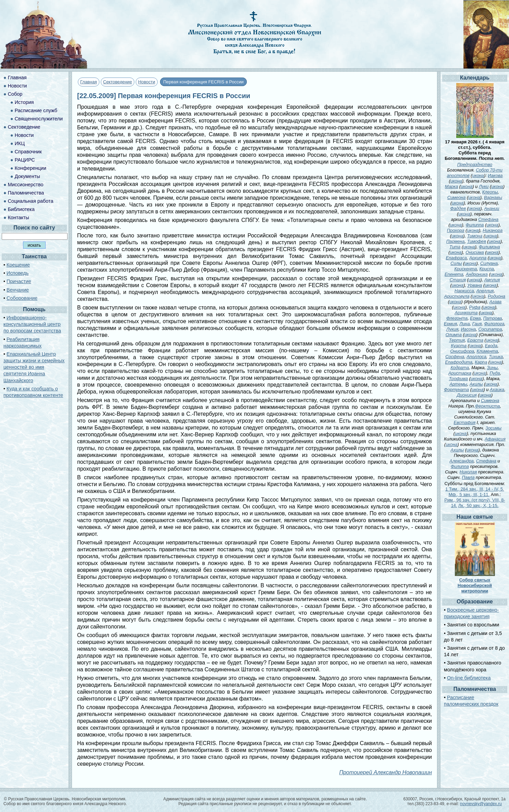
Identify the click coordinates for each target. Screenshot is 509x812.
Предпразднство (475, 164)
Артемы (458, 384)
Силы (456, 263)
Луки (484, 186)
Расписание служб (36, 110)
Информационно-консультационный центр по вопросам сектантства (32, 324)
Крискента (465, 269)
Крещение (18, 265)
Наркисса (464, 291)
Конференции (31, 168)
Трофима (458, 379)
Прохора (456, 230)
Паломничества (26, 193)
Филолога (494, 324)
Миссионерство (26, 185)
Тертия (457, 340)
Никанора (493, 230)
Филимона (489, 247)
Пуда (495, 373)
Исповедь (17, 273)
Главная (89, 82)
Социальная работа (31, 201)
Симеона (457, 197)
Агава (495, 302)
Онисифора (462, 351)
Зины (492, 368)
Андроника (477, 274)
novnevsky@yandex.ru (481, 804)
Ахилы (457, 450)
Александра (462, 461)
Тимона (475, 236)
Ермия (450, 324)
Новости (147, 82)
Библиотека (21, 209)
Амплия (492, 280)
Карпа (481, 362)
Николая (468, 472)
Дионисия (467, 395)
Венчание (18, 290)
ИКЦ (20, 143)
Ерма (475, 318)
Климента (487, 351)
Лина (464, 324)
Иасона (468, 329)
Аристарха (460, 373)
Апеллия (485, 291)
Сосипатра (490, 329)
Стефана (488, 219)
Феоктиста (487, 406)
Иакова (495, 175)
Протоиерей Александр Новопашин (386, 772)
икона (478, 175)
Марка (451, 186)
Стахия (458, 280)
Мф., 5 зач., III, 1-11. (469, 495)
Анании (492, 208)
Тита (455, 247)
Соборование (22, 298)
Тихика (496, 357)
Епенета (454, 274)
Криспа (487, 269)
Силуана (489, 263)
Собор (15, 94)
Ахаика (497, 390)
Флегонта (457, 318)
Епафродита (459, 362)
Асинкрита (466, 313)
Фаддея (458, 208)
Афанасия (495, 439)
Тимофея (477, 241)
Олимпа (454, 335)
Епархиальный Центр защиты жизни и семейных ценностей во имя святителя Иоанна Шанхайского (34, 367)
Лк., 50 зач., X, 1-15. (478, 505)
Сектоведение (118, 82)
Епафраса (456, 258)
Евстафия (465, 422)
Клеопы (490, 192)
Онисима (475, 252)
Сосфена (455, 357)
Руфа (475, 307)
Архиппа (478, 258)
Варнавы (493, 197)
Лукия (452, 329)
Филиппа (475, 225)
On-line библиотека (469, 678)
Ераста (475, 340)
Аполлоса (476, 357)
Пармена (455, 241)
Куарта (459, 346)
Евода (491, 346)
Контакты (19, 217)
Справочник (28, 152)
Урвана (475, 285)
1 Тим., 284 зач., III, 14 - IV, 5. (475, 489)
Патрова (493, 318)
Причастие (19, 281)
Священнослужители (39, 119)
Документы (27, 176)
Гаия (477, 324)
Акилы (476, 384)
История (24, 102)
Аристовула (457, 296)
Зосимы (493, 428)
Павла (468, 477)
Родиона (496, 296)
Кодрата (460, 368)
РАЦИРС (25, 160)
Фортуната (456, 390)
